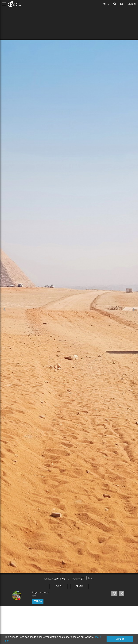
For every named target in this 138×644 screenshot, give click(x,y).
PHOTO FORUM (14, 4)
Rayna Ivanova (40, 593)
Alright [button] (120, 639)
